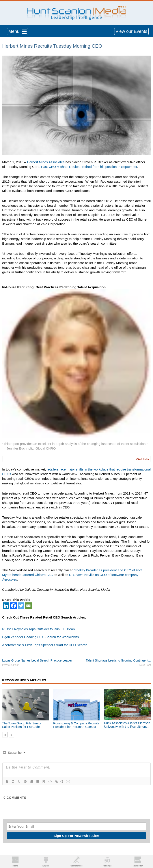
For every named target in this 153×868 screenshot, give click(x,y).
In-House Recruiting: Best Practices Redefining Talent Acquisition (54, 287)
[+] (68, 781)
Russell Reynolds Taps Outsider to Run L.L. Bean (38, 629)
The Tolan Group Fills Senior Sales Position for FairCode (22, 725)
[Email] (28, 606)
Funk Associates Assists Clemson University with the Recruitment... (127, 725)
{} (62, 781)
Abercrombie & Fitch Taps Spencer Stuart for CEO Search (45, 645)
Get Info (143, 459)
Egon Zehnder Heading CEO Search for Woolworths (40, 637)
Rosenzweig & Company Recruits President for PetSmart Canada (76, 725)
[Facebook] (13, 606)
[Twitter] (21, 606)
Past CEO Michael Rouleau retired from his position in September (89, 167)
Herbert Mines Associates (46, 162)
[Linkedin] (6, 606)
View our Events (131, 31)
